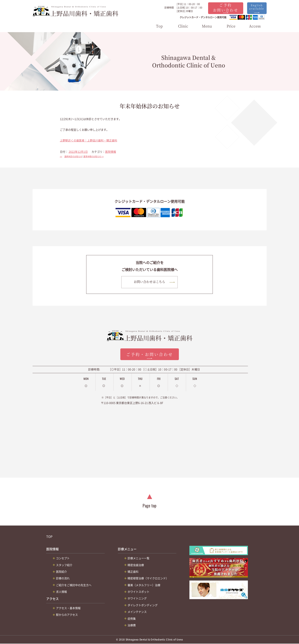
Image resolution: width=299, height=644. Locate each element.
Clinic (183, 26)
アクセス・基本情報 (68, 608)
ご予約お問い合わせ (226, 7)
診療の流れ (63, 579)
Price (231, 26)
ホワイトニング (137, 599)
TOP (49, 537)
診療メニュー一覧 (138, 558)
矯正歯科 (133, 572)
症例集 (132, 619)
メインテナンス (137, 612)
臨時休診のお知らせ (71, 156)
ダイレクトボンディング (143, 605)
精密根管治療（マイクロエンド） (148, 579)
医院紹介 (61, 572)
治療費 (132, 625)
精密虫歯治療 (136, 565)
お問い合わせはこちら (149, 282)
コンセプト (63, 558)
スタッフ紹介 (64, 565)
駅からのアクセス (67, 615)
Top (159, 26)
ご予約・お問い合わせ (150, 355)
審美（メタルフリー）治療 (144, 585)
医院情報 (111, 152)
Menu (207, 26)
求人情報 (61, 592)
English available (257, 7)
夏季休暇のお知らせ (95, 156)
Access (255, 26)
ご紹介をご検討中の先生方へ (74, 585)
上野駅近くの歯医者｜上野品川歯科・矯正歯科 (89, 140)
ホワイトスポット (138, 592)
